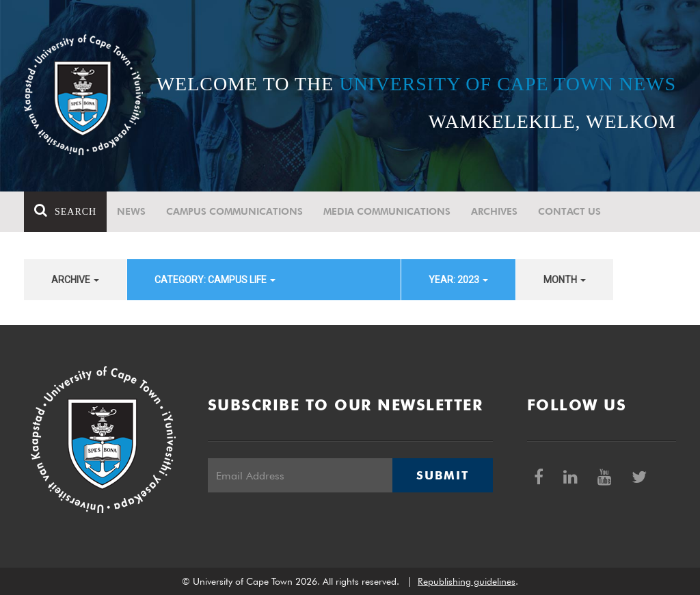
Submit (442, 475)
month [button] (565, 280)
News (131, 211)
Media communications (387, 211)
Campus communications (234, 211)
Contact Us (569, 211)
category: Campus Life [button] (215, 280)
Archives (494, 211)
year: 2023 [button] (458, 280)
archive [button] (75, 280)
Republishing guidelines (467, 581)
